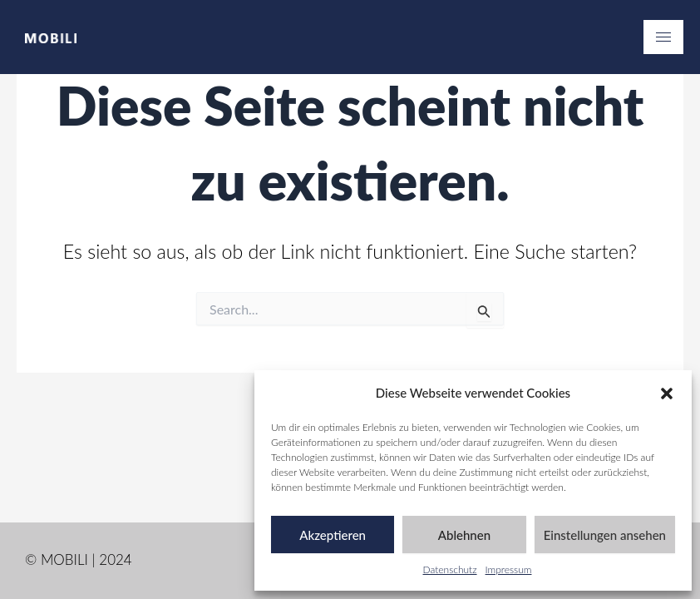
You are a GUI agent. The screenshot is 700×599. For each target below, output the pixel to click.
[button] (667, 394)
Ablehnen (464, 535)
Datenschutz (450, 569)
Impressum (509, 569)
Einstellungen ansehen (605, 535)
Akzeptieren (333, 535)
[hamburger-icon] (663, 37)
